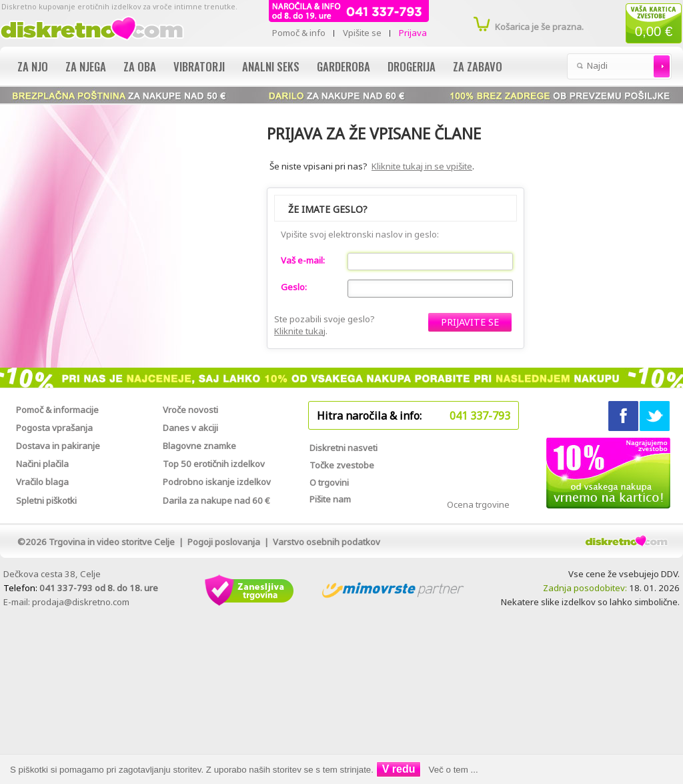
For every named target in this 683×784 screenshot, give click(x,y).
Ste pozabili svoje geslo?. (324, 325)
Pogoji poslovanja (224, 542)
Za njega (86, 66)
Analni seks (271, 66)
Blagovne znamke (199, 446)
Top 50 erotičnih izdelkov (214, 464)
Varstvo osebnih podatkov (326, 542)
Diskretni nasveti (344, 448)
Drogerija (412, 66)
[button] (470, 322)
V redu (399, 769)
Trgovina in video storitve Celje (112, 542)
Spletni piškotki (46, 500)
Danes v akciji (190, 428)
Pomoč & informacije (57, 410)
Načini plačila (42, 464)
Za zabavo (478, 66)
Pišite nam (330, 499)
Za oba (140, 66)
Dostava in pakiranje (58, 446)
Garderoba (344, 66)
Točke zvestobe (342, 465)
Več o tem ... (454, 770)
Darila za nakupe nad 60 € (216, 500)
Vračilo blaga (42, 482)
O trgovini (329, 482)
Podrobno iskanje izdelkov (217, 482)
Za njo (33, 66)
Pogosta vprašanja (54, 428)
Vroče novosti (190, 410)
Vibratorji (199, 66)
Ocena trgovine (478, 504)
